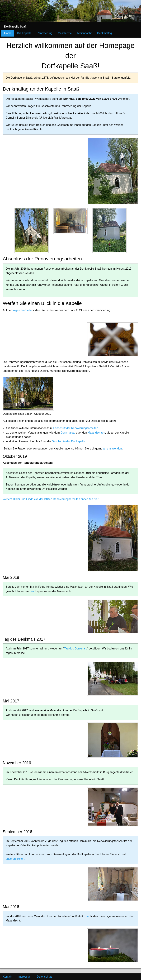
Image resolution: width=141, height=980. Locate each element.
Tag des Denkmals (76, 649)
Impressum (24, 977)
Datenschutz (44, 977)
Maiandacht (84, 33)
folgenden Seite (22, 310)
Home (8, 33)
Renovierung (45, 33)
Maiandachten (96, 433)
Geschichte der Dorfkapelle (68, 441)
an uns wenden (113, 449)
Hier (87, 916)
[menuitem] (15, 26)
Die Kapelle (24, 33)
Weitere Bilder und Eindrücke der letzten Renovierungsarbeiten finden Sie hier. (51, 499)
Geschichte (65, 33)
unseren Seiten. (15, 859)
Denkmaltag (104, 33)
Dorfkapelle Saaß (15, 27)
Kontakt (7, 977)
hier (32, 591)
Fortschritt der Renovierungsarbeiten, (76, 428)
